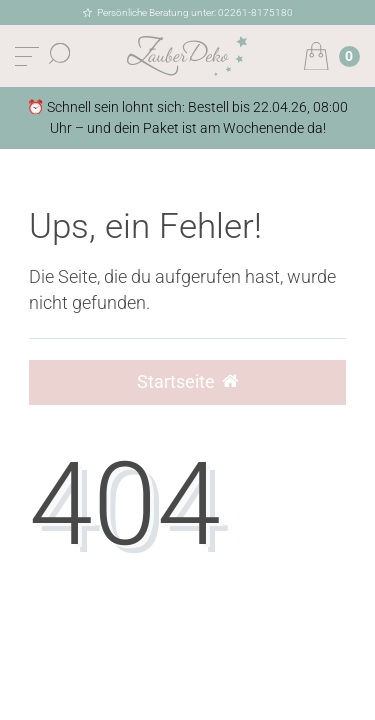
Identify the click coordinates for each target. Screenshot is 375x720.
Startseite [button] (187, 382)
